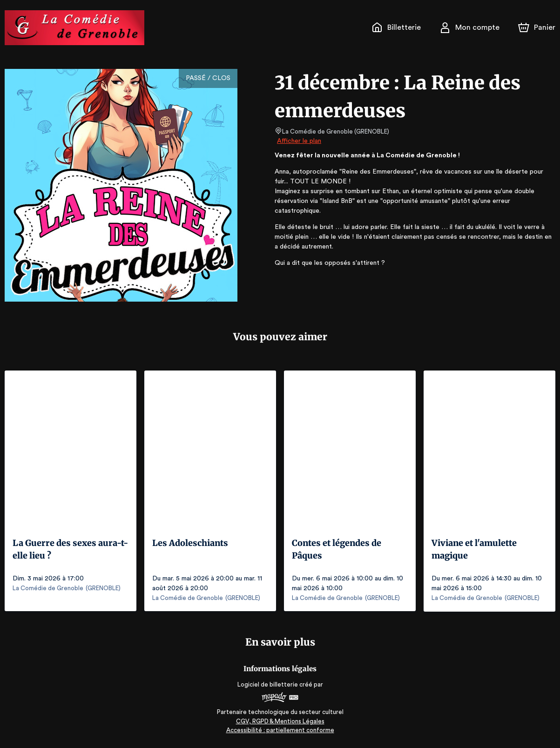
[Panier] (537, 27)
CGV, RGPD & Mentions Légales (280, 720)
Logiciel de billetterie (268, 684)
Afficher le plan (298, 141)
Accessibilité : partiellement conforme (280, 729)
